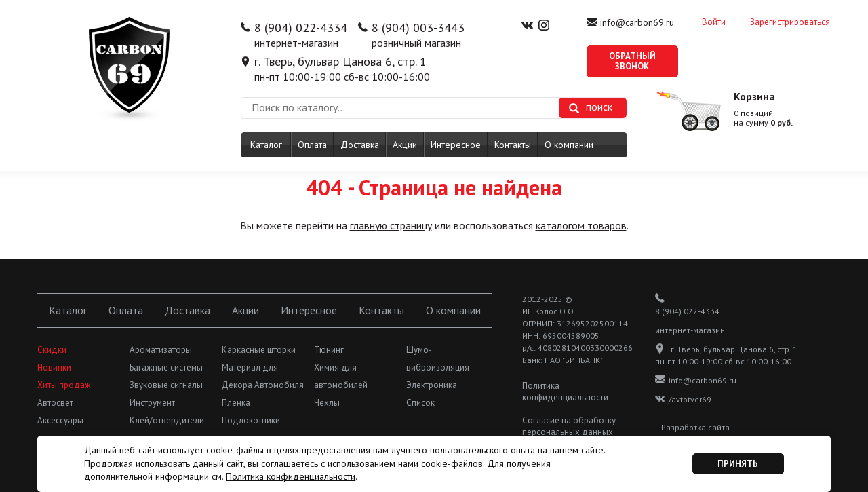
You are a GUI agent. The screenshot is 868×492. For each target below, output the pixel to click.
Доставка (360, 145)
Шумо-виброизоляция (438, 359)
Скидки (52, 350)
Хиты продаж (64, 385)
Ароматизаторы (161, 350)
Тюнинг (329, 350)
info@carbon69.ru (637, 22)
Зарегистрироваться (790, 22)
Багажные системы (166, 367)
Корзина (754, 97)
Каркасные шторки (259, 350)
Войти (714, 22)
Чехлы (327, 403)
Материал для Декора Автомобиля (263, 376)
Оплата (312, 145)
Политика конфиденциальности (565, 392)
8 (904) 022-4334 (301, 27)
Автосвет (55, 403)
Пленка (236, 403)
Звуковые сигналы (166, 385)
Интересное (456, 145)
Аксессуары (60, 420)
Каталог (266, 145)
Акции (405, 145)
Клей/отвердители (167, 420)
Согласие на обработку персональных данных (569, 426)
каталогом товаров (581, 225)
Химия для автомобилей (341, 376)
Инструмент (152, 403)
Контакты (513, 145)
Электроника (432, 385)
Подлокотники (251, 420)
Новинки (54, 367)
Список (420, 403)
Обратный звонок (632, 61)
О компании (569, 145)
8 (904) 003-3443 (418, 27)
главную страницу (391, 225)
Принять (738, 464)
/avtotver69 (683, 399)
